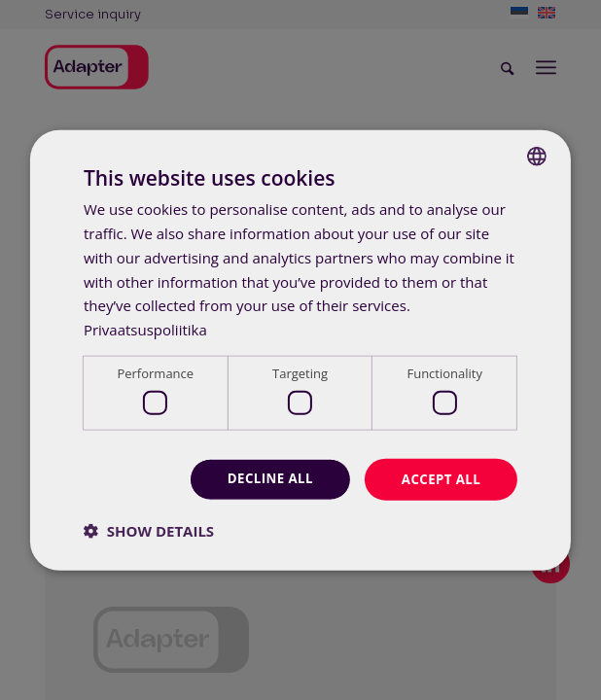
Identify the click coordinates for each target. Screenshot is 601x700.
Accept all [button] (439, 479)
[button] (149, 531)
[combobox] (537, 156)
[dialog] (300, 350)
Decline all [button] (264, 479)
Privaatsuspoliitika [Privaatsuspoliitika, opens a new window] (145, 329)
